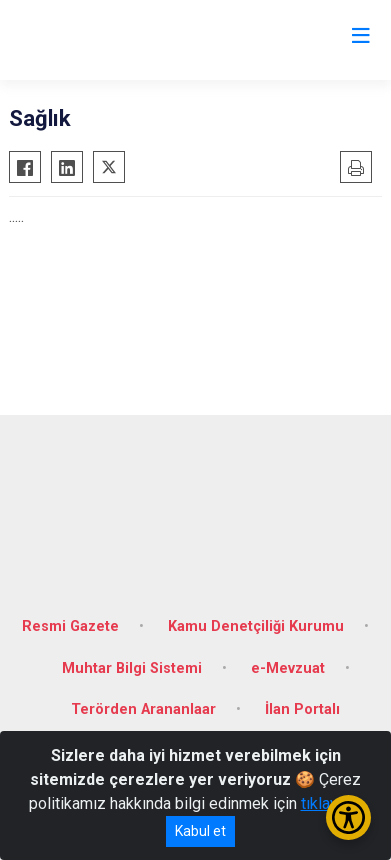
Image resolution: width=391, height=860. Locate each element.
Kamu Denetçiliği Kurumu (256, 626)
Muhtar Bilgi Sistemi (132, 668)
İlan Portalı (302, 709)
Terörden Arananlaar (143, 709)
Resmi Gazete (70, 626)
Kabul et (200, 831)
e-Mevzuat (288, 668)
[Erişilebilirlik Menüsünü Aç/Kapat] (348, 817)
